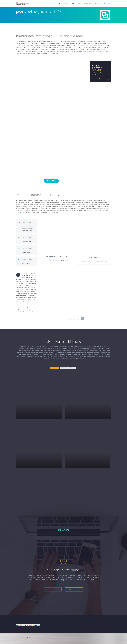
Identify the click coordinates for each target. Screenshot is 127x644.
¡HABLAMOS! (108, 4)
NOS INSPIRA (98, 4)
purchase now (53, 589)
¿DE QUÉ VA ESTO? (64, 4)
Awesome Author (98, 79)
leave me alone (74, 589)
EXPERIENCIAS (88, 4)
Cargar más (51, 181)
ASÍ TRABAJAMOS (77, 4)
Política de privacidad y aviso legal (25, 640)
